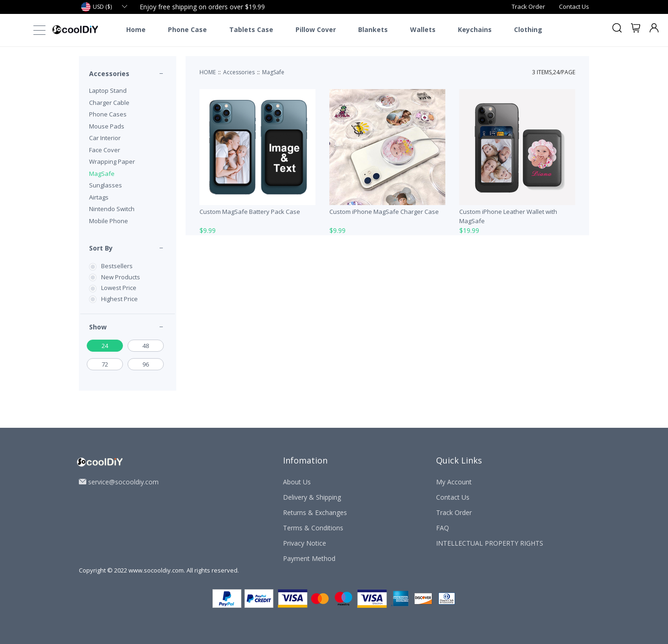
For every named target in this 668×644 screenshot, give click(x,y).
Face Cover (105, 150)
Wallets (423, 30)
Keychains (475, 30)
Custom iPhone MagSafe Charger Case (384, 212)
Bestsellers (117, 266)
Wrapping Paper (112, 161)
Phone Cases (108, 114)
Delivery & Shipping (312, 497)
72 (105, 364)
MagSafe (102, 174)
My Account (454, 482)
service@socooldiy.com (123, 482)
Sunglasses (106, 185)
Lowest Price (119, 288)
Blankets (373, 30)
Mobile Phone (109, 221)
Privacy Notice (305, 543)
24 (105, 346)
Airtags (99, 197)
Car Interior (105, 138)
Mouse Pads (107, 126)
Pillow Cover (316, 30)
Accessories (109, 74)
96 (146, 364)
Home (136, 30)
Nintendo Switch (112, 209)
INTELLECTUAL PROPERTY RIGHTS (490, 543)
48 (146, 346)
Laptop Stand (108, 90)
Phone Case (187, 30)
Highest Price (119, 299)
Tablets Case (251, 30)
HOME (208, 72)
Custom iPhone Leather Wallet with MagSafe (508, 216)
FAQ (443, 528)
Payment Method (309, 558)
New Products (121, 277)
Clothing (528, 30)
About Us (297, 482)
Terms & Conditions (313, 528)
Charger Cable (109, 103)
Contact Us (574, 6)
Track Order (528, 6)
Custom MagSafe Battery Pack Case (250, 212)
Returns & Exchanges (315, 512)
